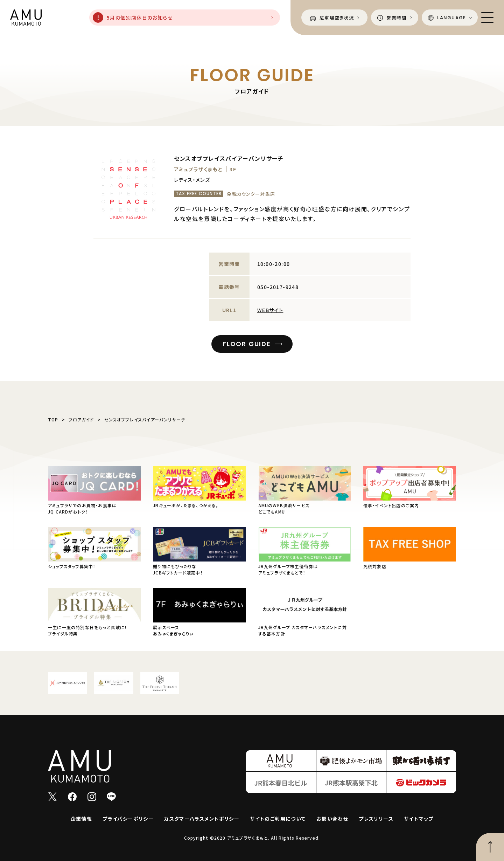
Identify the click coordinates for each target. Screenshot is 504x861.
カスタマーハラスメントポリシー (202, 819)
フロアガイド (81, 419)
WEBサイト (270, 310)
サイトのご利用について (278, 819)
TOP (53, 419)
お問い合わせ (332, 819)
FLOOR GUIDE (247, 344)
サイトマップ (419, 819)
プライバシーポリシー (128, 819)
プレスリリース (376, 819)
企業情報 (82, 819)
